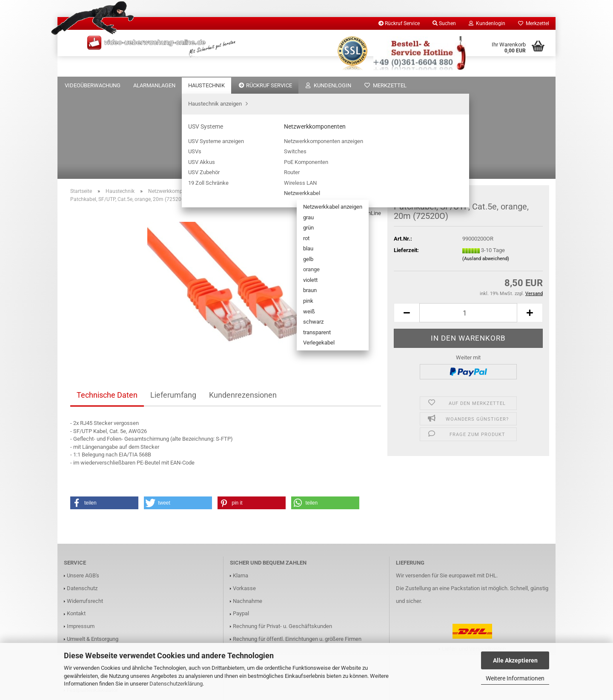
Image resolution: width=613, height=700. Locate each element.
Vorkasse (244, 503)
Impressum (81, 541)
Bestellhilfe (80, 579)
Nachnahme (248, 516)
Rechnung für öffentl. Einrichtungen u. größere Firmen (297, 554)
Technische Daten (107, 310)
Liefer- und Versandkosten (474, 564)
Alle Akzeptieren (515, 660)
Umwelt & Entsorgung (93, 554)
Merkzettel (534, 23)
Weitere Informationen (515, 678)
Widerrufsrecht (85, 516)
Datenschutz (82, 503)
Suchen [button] (444, 23)
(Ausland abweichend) (486, 174)
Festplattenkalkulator (92, 605)
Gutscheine (81, 567)
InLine (374, 128)
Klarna (241, 490)
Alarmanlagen (154, 85)
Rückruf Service (399, 23)
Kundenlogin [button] (487, 23)
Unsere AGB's (83, 490)
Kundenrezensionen (243, 310)
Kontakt (76, 528)
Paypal (241, 528)
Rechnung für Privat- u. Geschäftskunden (282, 541)
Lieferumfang (173, 310)
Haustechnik (206, 85)
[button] (407, 228)
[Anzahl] (468, 228)
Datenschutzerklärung (176, 684)
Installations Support (92, 592)
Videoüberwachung (93, 85)
